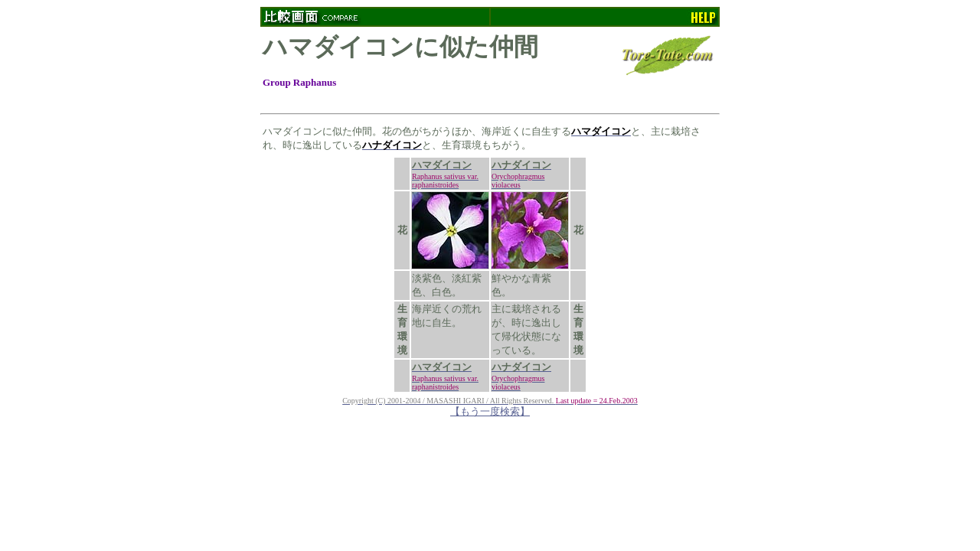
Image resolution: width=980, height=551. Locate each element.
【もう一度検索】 (490, 411)
